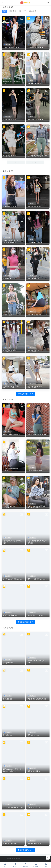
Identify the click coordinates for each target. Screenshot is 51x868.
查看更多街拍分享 (25, 394)
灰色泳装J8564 (8, 735)
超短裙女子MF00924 (34, 207)
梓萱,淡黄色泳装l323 (34, 771)
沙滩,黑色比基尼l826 (34, 807)
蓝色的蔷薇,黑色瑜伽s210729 (37, 315)
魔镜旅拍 (33, 11)
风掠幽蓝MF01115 (9, 507)
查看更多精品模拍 (25, 622)
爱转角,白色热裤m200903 (11, 435)
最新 (4, 11)
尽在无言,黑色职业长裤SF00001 (11, 470)
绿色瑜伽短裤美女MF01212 (37, 435)
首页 (5, 865)
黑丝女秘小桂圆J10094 (35, 84)
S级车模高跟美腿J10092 (35, 120)
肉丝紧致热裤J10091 (10, 156)
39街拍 (18, 859)
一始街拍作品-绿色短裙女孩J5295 (12, 542)
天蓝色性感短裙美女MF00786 (37, 579)
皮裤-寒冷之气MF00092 (35, 615)
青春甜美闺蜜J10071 (10, 351)
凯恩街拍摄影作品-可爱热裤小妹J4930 (38, 542)
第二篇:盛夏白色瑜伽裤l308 (37, 699)
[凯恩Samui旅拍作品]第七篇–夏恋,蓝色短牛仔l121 (13, 770)
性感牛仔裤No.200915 (10, 207)
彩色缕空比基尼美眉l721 (11, 843)
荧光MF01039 (7, 699)
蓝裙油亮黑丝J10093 (10, 120)
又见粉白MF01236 (9, 279)
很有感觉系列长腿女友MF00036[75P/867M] (10, 242)
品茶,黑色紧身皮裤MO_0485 (37, 507)
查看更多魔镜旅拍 (25, 850)
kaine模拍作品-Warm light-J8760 (36, 662)
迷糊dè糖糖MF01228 (34, 843)
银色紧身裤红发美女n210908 (12, 579)
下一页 (35, 162)
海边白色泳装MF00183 (10, 615)
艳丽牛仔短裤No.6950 (35, 387)
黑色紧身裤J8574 (33, 279)
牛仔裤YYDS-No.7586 (35, 243)
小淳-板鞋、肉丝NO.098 (11, 387)
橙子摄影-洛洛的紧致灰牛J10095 (11, 83)
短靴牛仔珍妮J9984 (9, 315)
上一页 (16, 162)
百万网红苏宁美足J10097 (11, 48)
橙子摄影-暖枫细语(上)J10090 (37, 156)
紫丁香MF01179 (8, 663)
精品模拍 (13, 11)
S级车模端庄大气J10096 (35, 48)
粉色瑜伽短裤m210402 (35, 471)
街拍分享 (23, 11)
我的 (46, 865)
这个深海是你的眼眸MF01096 (13, 807)
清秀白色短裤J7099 (34, 351)
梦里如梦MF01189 (34, 735)
